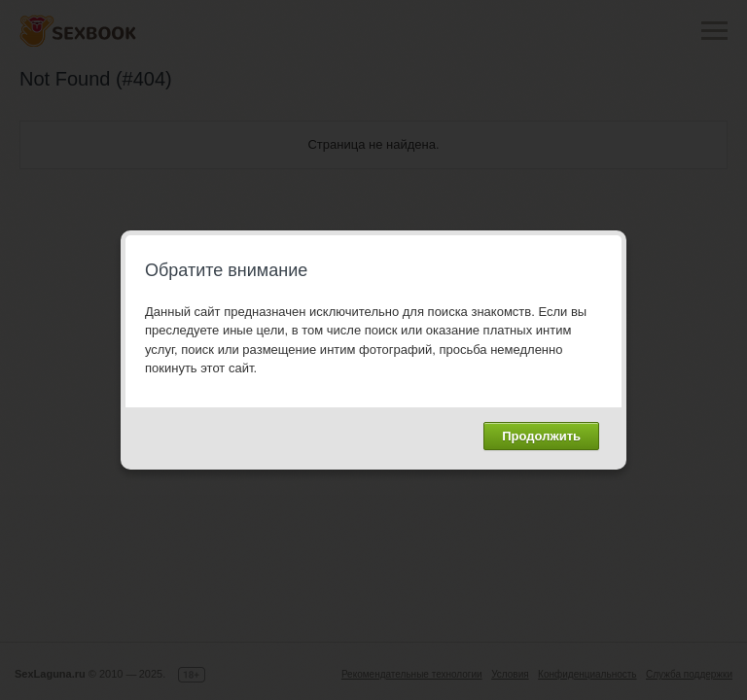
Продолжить (541, 436)
